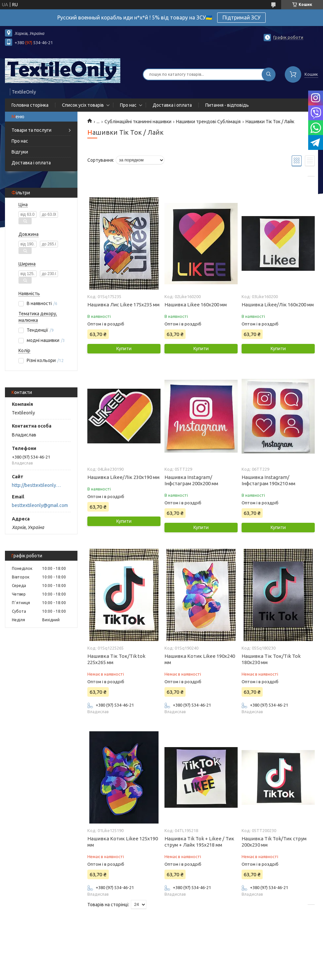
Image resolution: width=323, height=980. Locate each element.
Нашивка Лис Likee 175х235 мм (123, 305)
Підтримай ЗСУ (241, 17)
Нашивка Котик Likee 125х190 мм (123, 842)
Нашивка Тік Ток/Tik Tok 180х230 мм (271, 659)
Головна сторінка (30, 105)
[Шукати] (269, 74)
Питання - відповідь (227, 105)
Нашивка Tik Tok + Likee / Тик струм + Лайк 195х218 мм (199, 842)
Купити (124, 349)
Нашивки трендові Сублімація (208, 122)
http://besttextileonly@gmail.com (38, 485)
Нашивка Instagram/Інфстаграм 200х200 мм (191, 480)
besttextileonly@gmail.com (40, 505)
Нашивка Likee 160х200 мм (196, 305)
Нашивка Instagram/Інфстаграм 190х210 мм (268, 480)
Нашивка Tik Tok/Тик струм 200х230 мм (274, 842)
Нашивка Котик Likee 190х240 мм (200, 659)
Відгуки (20, 152)
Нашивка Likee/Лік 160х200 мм (278, 305)
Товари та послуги (31, 130)
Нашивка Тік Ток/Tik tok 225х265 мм (116, 659)
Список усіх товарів (83, 105)
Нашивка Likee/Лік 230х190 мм (123, 477)
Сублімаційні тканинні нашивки (138, 122)
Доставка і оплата (172, 105)
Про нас (128, 105)
